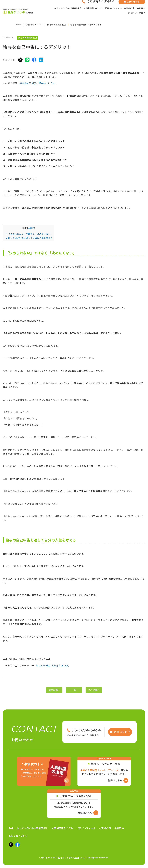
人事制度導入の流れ (93, 8)
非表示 (31, 229)
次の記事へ (94, 695)
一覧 (74, 695)
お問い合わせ (120, 732)
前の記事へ (54, 695)
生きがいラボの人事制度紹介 (68, 8)
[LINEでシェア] (27, 60)
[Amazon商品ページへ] (44, 771)
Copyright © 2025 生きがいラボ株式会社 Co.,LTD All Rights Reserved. (74, 858)
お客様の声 (129, 8)
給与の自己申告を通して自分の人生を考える (29, 239)
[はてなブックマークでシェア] (41, 60)
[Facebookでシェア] (34, 60)
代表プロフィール (113, 8)
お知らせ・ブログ (137, 13)
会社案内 (141, 8)
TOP (11, 828)
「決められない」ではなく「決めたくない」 (29, 235)
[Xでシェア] (20, 60)
